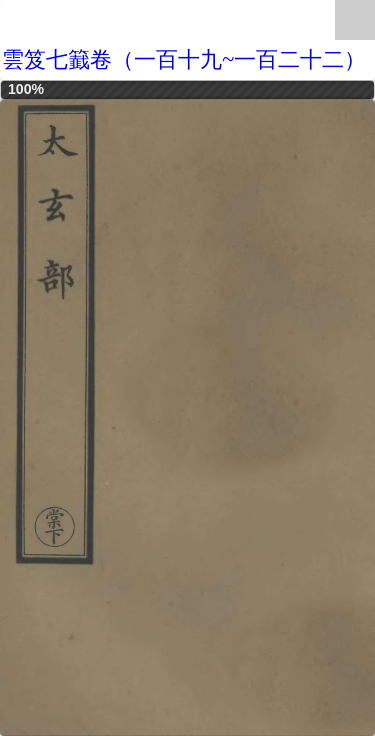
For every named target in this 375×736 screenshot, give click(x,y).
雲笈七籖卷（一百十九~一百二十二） (184, 59)
